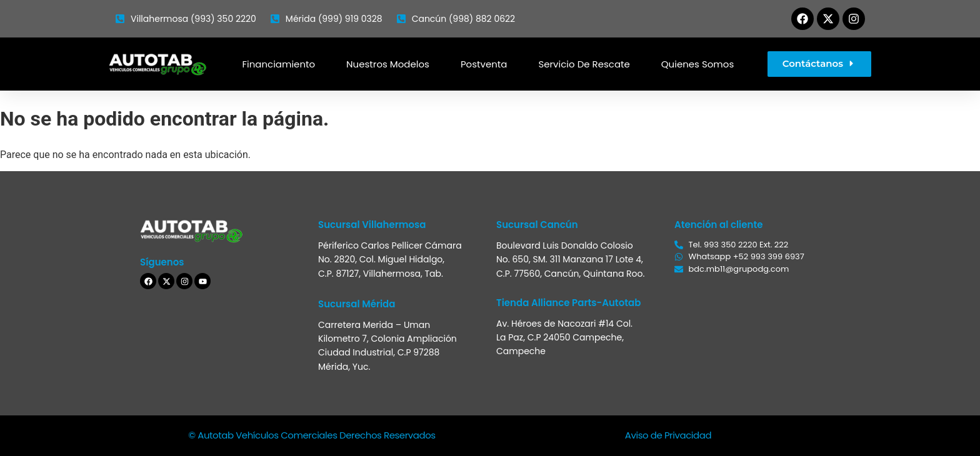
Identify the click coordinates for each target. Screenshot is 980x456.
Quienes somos (697, 64)
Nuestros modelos (388, 64)
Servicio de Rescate (584, 64)
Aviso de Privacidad (668, 435)
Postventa (484, 64)
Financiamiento (278, 64)
